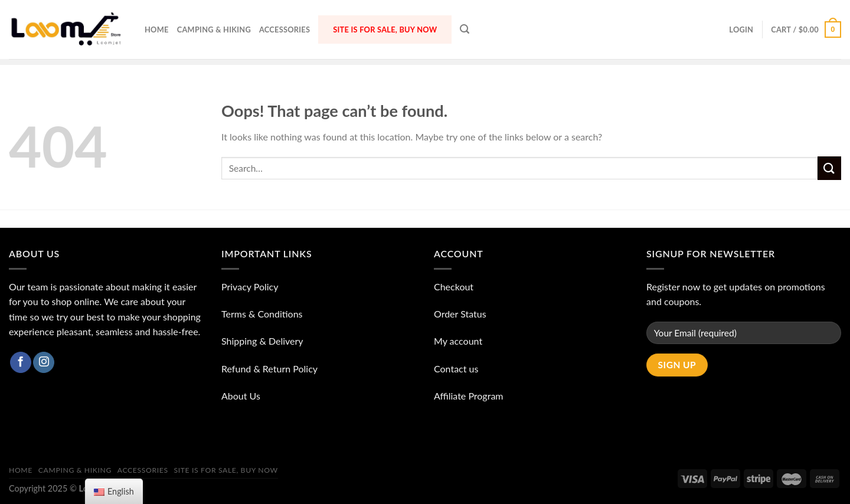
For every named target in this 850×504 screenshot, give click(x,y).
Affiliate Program (469, 396)
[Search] (465, 29)
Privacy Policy (250, 287)
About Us (241, 396)
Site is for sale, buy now (385, 30)
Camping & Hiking (214, 30)
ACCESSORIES (285, 30)
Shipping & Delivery (262, 341)
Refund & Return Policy (269, 369)
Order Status (460, 314)
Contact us (456, 369)
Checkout (454, 287)
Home (157, 30)
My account (458, 341)
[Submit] (829, 168)
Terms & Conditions (262, 314)
